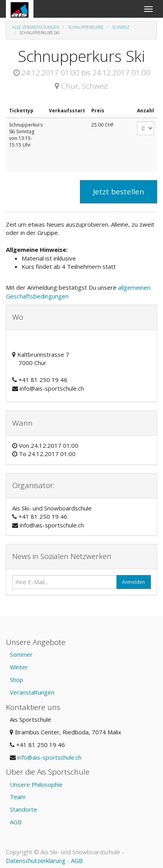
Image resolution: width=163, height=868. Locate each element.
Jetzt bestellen (119, 192)
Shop (17, 680)
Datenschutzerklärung (36, 861)
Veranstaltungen (32, 692)
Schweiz (121, 27)
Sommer (21, 654)
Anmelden (133, 582)
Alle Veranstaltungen (36, 27)
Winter (19, 667)
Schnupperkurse (86, 27)
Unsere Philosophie (36, 784)
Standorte (23, 809)
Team (18, 797)
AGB (16, 822)
